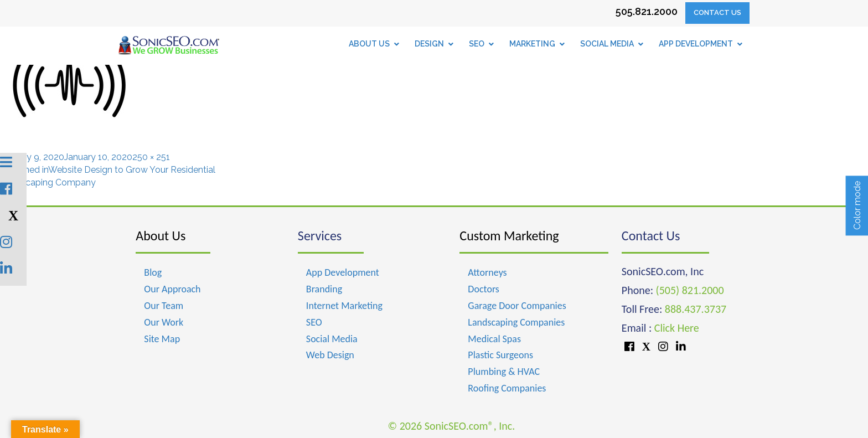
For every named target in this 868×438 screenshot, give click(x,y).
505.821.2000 (647, 11)
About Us (161, 236)
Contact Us (717, 12)
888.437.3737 (696, 309)
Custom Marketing (509, 236)
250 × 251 (151, 157)
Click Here (677, 328)
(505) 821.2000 (690, 290)
